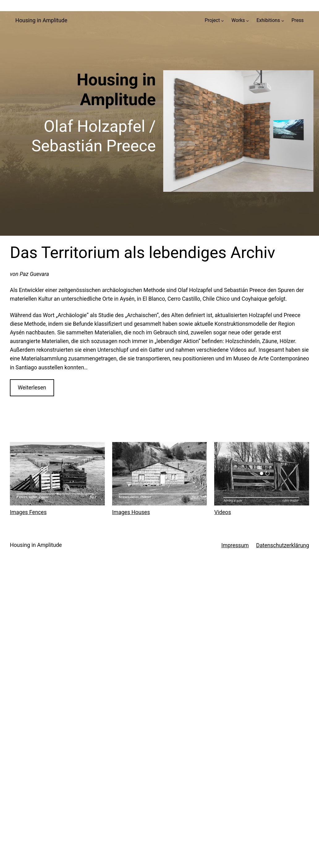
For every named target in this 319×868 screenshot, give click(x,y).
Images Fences (28, 512)
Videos (223, 512)
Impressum (235, 545)
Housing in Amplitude (41, 20)
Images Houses (131, 512)
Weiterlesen (32, 388)
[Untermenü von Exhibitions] (283, 21)
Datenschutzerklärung (283, 545)
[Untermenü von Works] (247, 21)
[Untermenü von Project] (222, 21)
